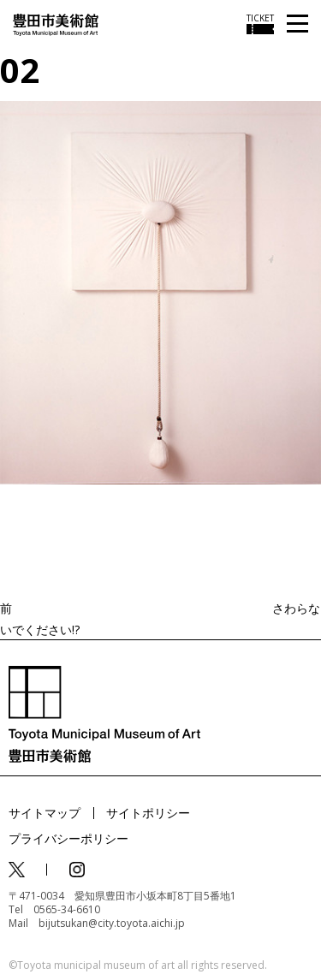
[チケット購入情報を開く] (260, 24)
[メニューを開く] (297, 24)
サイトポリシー (148, 813)
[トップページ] (56, 24)
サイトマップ (45, 813)
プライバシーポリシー (68, 838)
